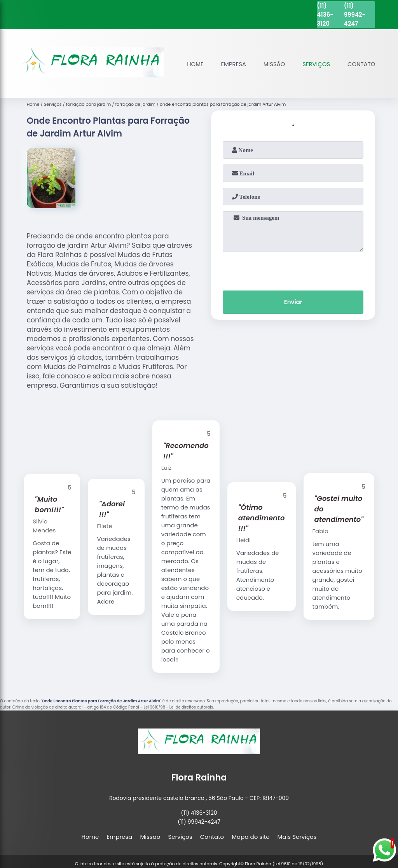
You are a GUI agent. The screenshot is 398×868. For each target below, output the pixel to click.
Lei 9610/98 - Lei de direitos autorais (178, 707)
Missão (273, 64)
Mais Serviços (297, 837)
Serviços (316, 64)
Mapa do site (250, 837)
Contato (361, 64)
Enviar (293, 302)
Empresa (232, 64)
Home (194, 64)
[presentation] (293, 269)
